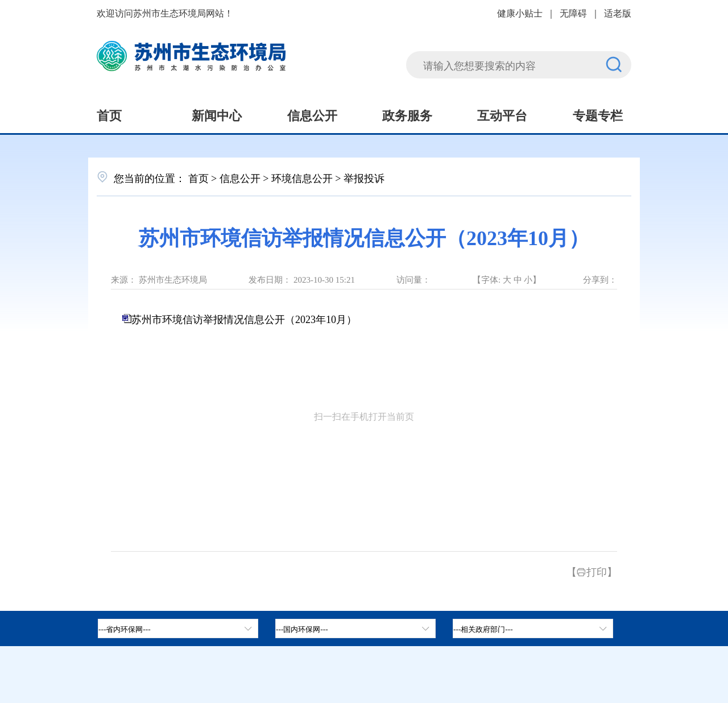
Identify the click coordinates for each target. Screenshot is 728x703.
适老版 (618, 13)
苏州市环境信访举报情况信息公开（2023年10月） (244, 319)
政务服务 (407, 114)
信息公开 (312, 114)
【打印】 (592, 571)
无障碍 (573, 13)
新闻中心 (217, 114)
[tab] (355, 628)
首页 (109, 114)
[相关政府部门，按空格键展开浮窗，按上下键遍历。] (533, 628)
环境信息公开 (302, 177)
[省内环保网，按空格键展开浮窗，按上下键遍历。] (178, 628)
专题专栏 (598, 114)
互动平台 (502, 114)
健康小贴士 (520, 13)
